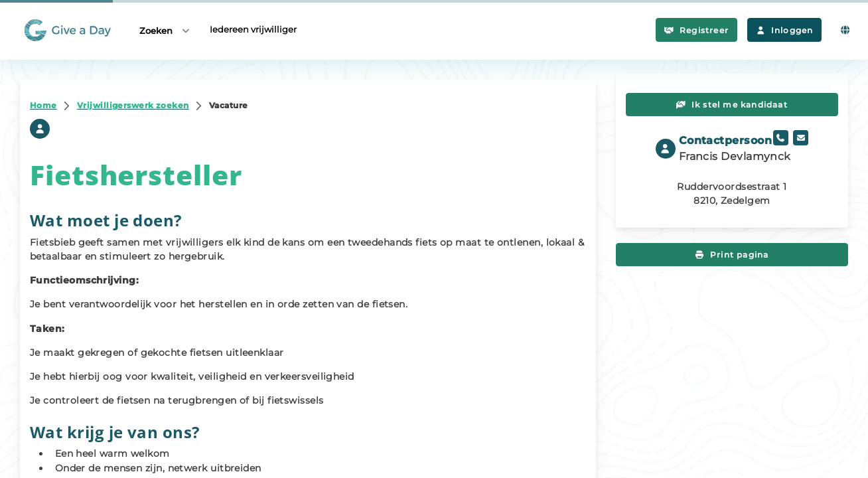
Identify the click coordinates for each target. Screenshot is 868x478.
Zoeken (165, 30)
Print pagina (732, 255)
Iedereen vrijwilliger (253, 29)
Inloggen (784, 30)
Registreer (696, 30)
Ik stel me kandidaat (732, 105)
